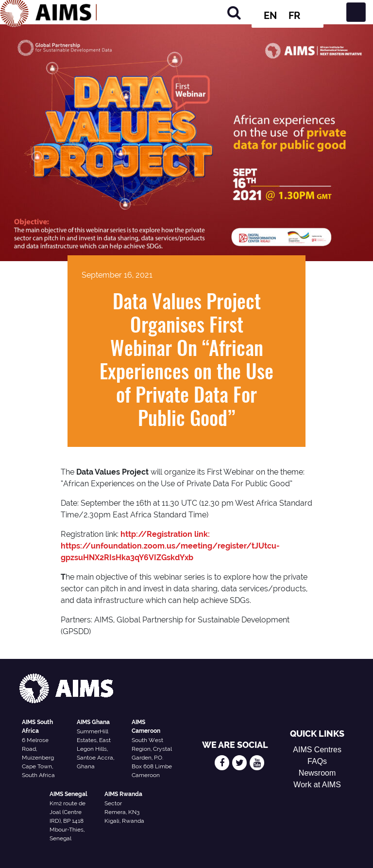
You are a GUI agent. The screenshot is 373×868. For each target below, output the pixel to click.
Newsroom (317, 773)
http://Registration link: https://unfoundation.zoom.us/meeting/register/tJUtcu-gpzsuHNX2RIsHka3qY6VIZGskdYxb (170, 546)
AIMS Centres (317, 750)
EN (270, 16)
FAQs (317, 761)
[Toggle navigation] (356, 12)
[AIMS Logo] (49, 12)
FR (294, 16)
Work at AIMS (317, 785)
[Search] (234, 12)
